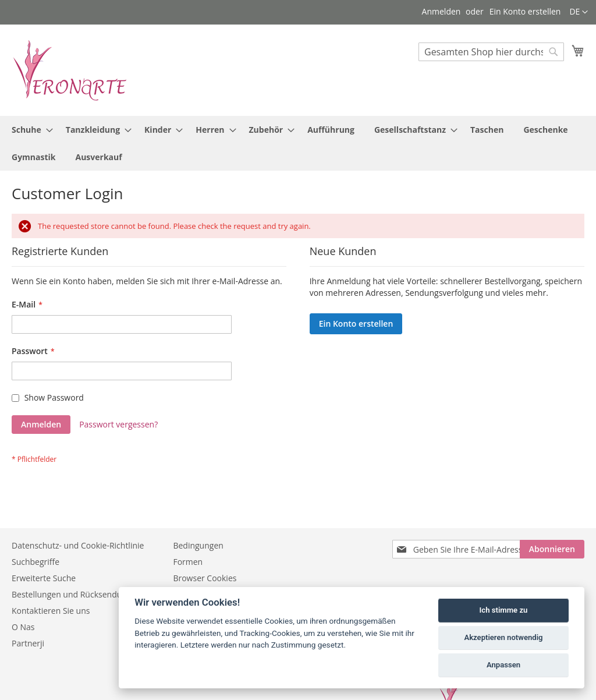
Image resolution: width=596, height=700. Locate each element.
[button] (579, 12)
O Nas (23, 627)
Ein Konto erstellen (525, 11)
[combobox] (491, 52)
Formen (188, 562)
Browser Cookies (205, 578)
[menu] (298, 143)
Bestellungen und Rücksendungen (76, 594)
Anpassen (503, 665)
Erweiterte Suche (44, 578)
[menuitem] (29, 130)
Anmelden (441, 11)
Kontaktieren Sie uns (51, 611)
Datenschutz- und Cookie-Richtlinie (78, 545)
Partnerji (28, 643)
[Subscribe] (552, 549)
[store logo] (70, 70)
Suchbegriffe (36, 562)
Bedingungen (198, 545)
